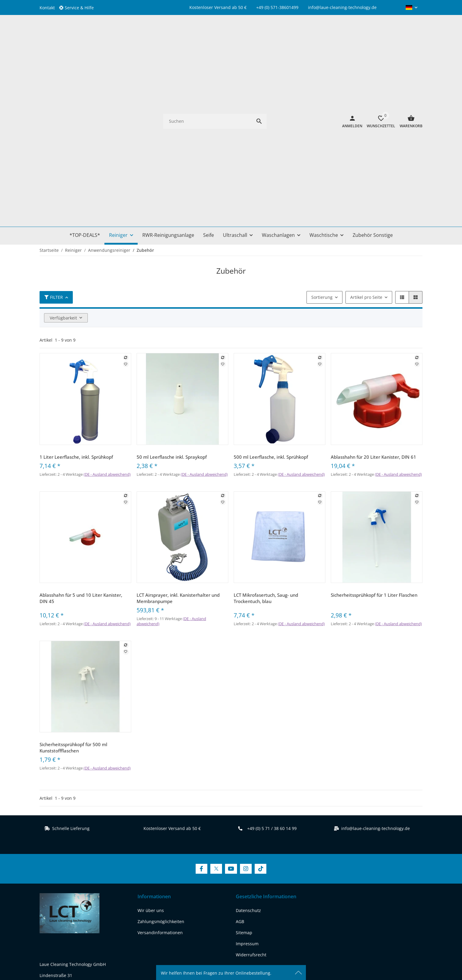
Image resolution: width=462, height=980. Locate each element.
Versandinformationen (160, 764)
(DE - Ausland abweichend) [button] (107, 305)
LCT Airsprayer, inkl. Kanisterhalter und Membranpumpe (178, 429)
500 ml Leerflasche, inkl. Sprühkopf (271, 288)
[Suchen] (207, 37)
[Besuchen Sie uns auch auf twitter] (61, 891)
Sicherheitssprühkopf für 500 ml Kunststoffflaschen (73, 579)
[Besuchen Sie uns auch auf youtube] (76, 891)
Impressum (247, 775)
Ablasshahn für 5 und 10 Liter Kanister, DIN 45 (81, 429)
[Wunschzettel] (379, 37)
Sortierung (322, 128)
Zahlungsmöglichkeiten (161, 753)
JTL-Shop (373, 957)
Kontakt (47, 8)
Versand (265, 937)
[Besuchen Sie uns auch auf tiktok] (107, 891)
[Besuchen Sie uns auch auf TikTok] (261, 700)
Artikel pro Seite (366, 128)
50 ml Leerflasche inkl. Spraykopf (172, 288)
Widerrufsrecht (251, 786)
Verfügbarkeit (63, 149)
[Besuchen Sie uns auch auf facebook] (46, 891)
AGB (240, 753)
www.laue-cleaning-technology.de (74, 857)
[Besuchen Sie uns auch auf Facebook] (201, 700)
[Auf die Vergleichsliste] (126, 189)
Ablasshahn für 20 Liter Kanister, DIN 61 (373, 288)
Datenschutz (248, 742)
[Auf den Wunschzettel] (126, 195)
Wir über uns (151, 742)
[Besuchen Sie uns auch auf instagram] (92, 891)
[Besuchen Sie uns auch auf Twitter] (216, 700)
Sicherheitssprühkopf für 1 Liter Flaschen (374, 426)
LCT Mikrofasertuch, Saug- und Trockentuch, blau (266, 429)
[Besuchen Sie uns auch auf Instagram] (246, 700)
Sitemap (244, 764)
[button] (79, 8)
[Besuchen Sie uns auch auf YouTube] (231, 700)
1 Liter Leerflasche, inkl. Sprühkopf (76, 288)
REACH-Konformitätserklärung (70, 868)
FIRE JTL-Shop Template (403, 957)
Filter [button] (54, 128)
